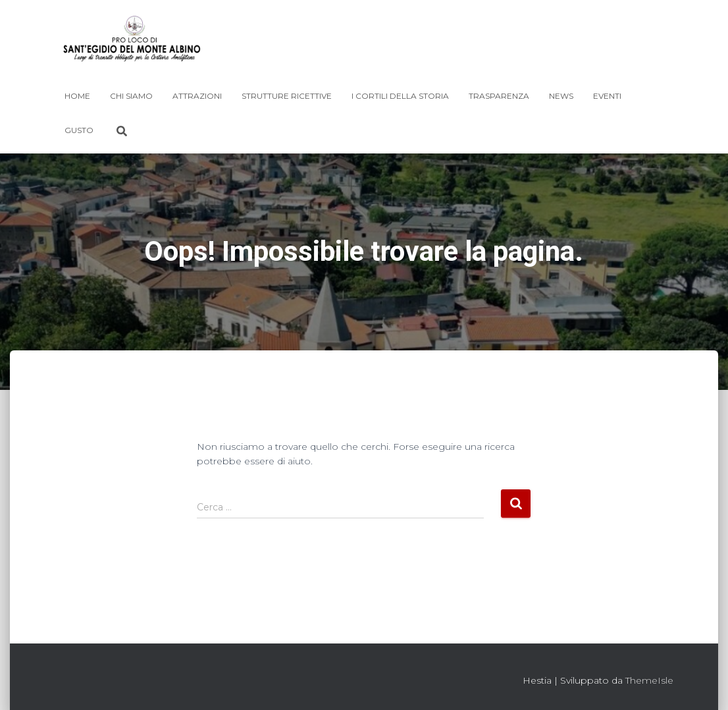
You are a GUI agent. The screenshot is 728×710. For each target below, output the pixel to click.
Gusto (79, 130)
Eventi (607, 96)
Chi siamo (131, 96)
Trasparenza (499, 96)
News (561, 96)
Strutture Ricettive (287, 96)
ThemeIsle (649, 680)
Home (77, 96)
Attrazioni (197, 96)
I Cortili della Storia (400, 96)
